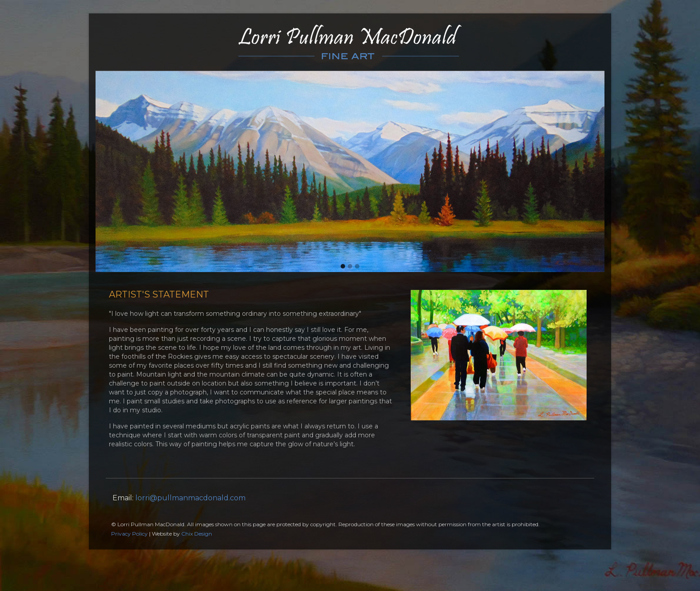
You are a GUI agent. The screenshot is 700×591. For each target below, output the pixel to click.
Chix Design (197, 534)
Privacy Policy (129, 534)
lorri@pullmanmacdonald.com (190, 498)
